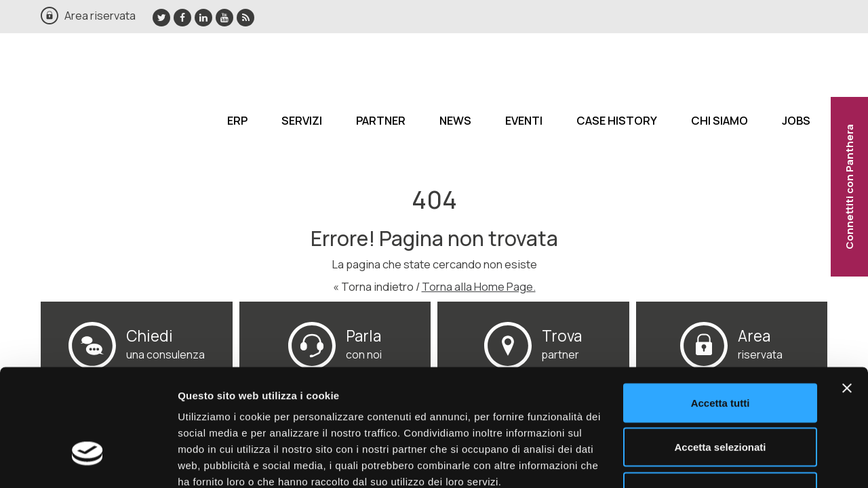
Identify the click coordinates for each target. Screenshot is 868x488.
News (455, 120)
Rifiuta (721, 399)
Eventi (524, 120)
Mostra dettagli (713, 461)
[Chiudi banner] (847, 296)
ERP (237, 120)
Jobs (796, 120)
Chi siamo (719, 120)
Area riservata (100, 15)
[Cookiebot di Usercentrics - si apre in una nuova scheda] (88, 462)
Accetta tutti (721, 310)
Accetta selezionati (720, 355)
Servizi (302, 120)
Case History (617, 120)
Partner (381, 120)
